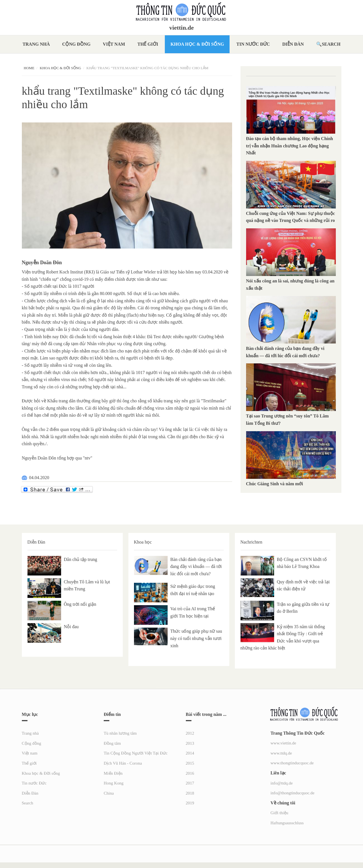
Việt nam (114, 44)
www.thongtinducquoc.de (292, 763)
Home (29, 68)
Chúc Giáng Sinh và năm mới (275, 484)
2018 (190, 793)
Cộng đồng (76, 44)
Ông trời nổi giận (80, 604)
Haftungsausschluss (287, 823)
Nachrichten (251, 542)
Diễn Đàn (293, 44)
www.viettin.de (283, 743)
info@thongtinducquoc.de (293, 793)
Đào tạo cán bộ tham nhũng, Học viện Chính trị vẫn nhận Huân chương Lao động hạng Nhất (290, 146)
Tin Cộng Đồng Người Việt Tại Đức (136, 753)
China (109, 793)
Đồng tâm (112, 743)
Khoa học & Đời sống (197, 44)
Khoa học (143, 542)
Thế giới (148, 44)
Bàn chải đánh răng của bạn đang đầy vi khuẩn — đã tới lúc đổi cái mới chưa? (196, 567)
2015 (190, 763)
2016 (190, 773)
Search (331, 44)
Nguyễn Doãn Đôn (42, 263)
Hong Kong (114, 783)
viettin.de (181, 28)
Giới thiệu (279, 813)
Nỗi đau (71, 627)
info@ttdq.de (282, 783)
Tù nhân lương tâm (120, 733)
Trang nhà (36, 44)
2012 (190, 733)
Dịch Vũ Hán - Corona (123, 763)
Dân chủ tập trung (81, 559)
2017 (190, 783)
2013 (190, 743)
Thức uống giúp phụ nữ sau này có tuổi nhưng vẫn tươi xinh (196, 638)
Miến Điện (113, 773)
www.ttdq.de (281, 753)
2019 (190, 803)
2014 (190, 753)
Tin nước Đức (253, 44)
